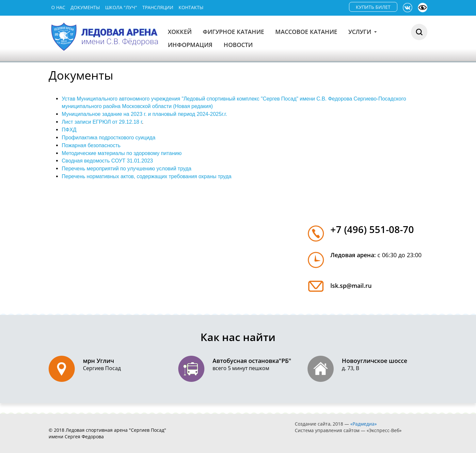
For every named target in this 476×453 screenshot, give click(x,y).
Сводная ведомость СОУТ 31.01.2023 (107, 161)
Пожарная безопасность (91, 145)
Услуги (363, 32)
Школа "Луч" (121, 7)
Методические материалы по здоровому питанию (122, 153)
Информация (190, 45)
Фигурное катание (233, 32)
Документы (85, 7)
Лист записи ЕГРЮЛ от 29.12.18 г (102, 122)
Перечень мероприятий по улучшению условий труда (127, 169)
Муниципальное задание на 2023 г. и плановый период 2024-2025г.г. (144, 114)
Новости (238, 45)
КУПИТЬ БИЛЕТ (373, 7)
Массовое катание (306, 32)
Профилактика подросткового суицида (109, 138)
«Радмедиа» (364, 424)
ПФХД (69, 130)
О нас (58, 7)
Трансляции (158, 7)
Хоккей (180, 32)
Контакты (191, 7)
